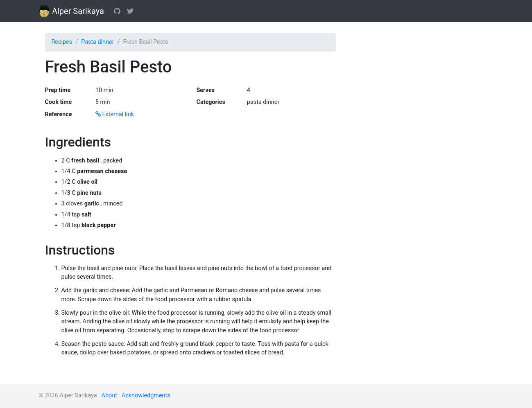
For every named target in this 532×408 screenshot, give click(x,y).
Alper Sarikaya (71, 11)
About (109, 396)
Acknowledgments (146, 396)
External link (115, 114)
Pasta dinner (97, 42)
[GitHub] (117, 11)
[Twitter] (130, 11)
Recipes (62, 42)
